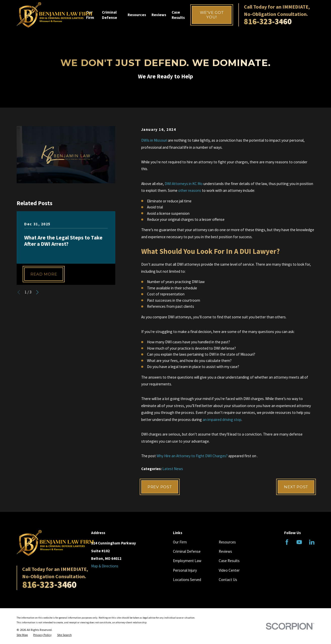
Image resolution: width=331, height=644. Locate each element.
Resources (227, 542)
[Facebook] (287, 542)
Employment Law (187, 561)
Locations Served (187, 580)
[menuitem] (22, 635)
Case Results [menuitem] (178, 15)
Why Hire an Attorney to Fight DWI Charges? (192, 456)
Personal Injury (185, 570)
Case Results (229, 561)
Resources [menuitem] (137, 15)
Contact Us (228, 580)
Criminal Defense (187, 551)
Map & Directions (105, 566)
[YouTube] (299, 542)
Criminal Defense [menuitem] (109, 15)
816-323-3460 (268, 21)
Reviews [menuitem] (159, 15)
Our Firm (180, 542)
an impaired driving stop (222, 420)
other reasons (190, 190)
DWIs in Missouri (154, 140)
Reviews (225, 551)
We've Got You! (212, 15)
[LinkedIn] (312, 542)
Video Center (229, 570)
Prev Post (160, 487)
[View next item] (37, 292)
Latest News (173, 469)
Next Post (296, 487)
